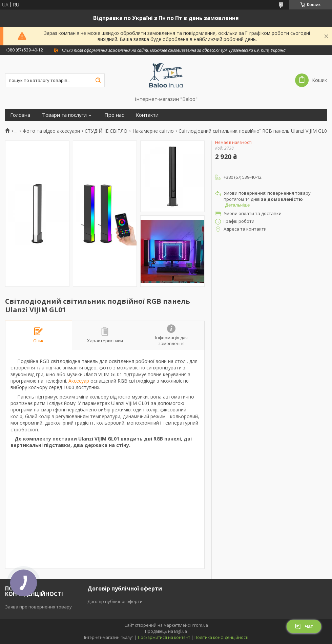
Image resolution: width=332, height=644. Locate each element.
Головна (20, 115)
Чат (304, 626)
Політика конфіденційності (221, 637)
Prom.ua (200, 625)
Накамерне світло (153, 131)
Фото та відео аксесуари (51, 131)
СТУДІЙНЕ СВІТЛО (106, 131)
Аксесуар (79, 381)
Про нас (114, 115)
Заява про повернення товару (38, 607)
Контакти (147, 115)
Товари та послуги (64, 115)
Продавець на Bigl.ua (166, 631)
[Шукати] (98, 80)
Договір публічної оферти (115, 601)
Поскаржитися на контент (164, 637)
